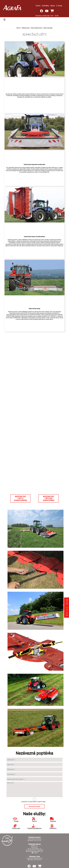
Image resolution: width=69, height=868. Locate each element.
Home (18, 28)
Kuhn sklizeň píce (37, 28)
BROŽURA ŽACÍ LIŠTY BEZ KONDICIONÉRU (49, 499)
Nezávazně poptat (35, 806)
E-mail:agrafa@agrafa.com (34, 852)
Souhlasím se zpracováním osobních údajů (33, 802)
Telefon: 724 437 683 (34, 860)
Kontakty (45, 6)
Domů (38, 6)
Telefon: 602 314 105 (34, 840)
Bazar (53, 6)
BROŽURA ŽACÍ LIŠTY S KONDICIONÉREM (20, 499)
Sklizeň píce (26, 28)
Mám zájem (67, 608)
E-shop (59, 6)
